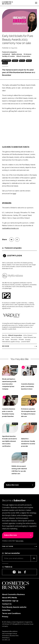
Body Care (34, 366)
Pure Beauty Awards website (14, 607)
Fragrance (15, 61)
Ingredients (15, 366)
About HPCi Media (10, 598)
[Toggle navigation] (36, 3)
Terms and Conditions (11, 613)
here (14, 194)
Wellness (5, 63)
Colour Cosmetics (6, 61)
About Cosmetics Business (13, 594)
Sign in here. (20, 541)
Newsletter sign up (10, 601)
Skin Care (29, 61)
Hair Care (22, 61)
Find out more (8, 546)
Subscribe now (12, 485)
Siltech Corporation (15, 335)
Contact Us (7, 604)
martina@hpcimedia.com (10, 228)
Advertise (6, 610)
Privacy (5, 617)
